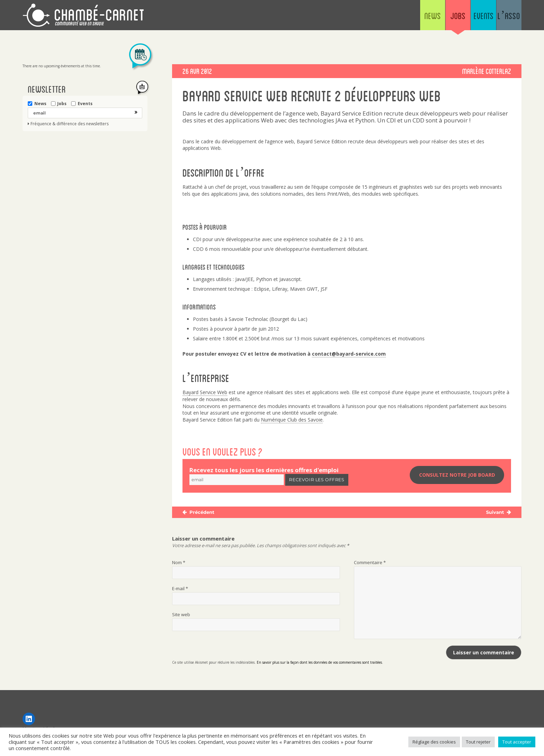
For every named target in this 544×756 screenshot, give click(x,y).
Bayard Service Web (205, 392)
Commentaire (370, 563)
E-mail (180, 589)
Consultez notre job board (457, 476)
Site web (181, 615)
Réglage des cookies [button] (434, 742)
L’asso (501, 17)
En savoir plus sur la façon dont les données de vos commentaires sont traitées (319, 663)
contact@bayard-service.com (349, 354)
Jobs (421, 17)
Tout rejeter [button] (478, 742)
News (381, 17)
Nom (179, 563)
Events (461, 17)
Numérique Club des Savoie (292, 420)
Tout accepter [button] (517, 742)
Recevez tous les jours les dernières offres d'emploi (264, 470)
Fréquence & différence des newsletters (70, 124)
